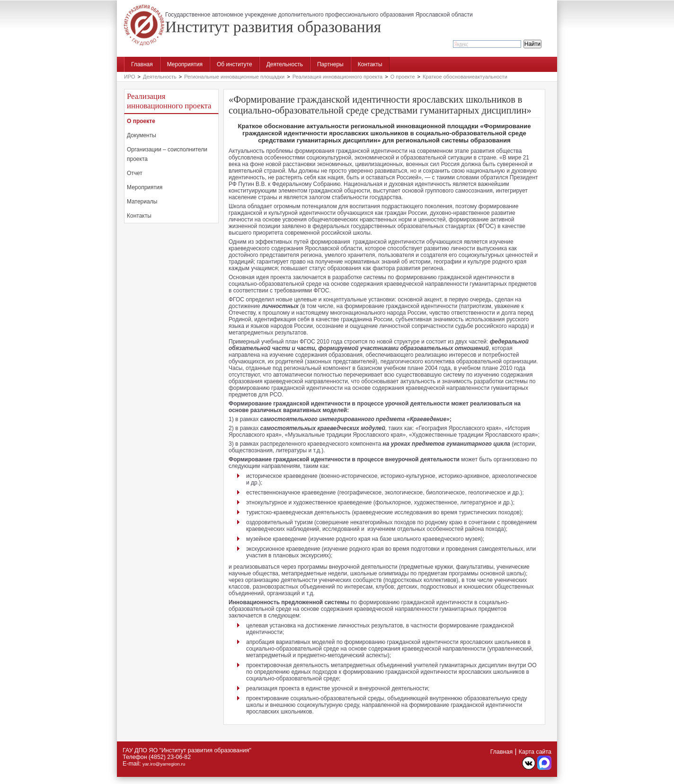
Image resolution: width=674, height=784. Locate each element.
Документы (142, 135)
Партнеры (330, 64)
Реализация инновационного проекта (338, 77)
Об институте (235, 64)
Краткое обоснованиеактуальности (465, 77)
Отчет (135, 173)
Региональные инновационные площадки (234, 77)
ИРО (130, 77)
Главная (142, 64)
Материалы (142, 202)
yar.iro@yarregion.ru (164, 764)
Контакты (370, 64)
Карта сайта (535, 752)
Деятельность (285, 64)
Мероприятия (185, 64)
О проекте (403, 77)
